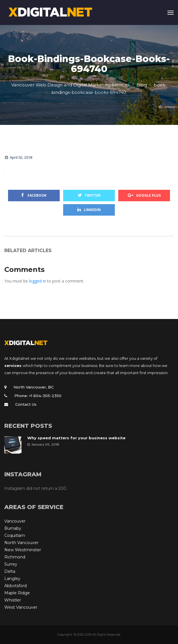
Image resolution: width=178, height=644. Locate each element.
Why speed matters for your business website (76, 438)
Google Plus (144, 195)
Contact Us (26, 404)
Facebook (34, 195)
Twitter (89, 195)
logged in (37, 281)
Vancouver (15, 521)
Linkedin (89, 210)
